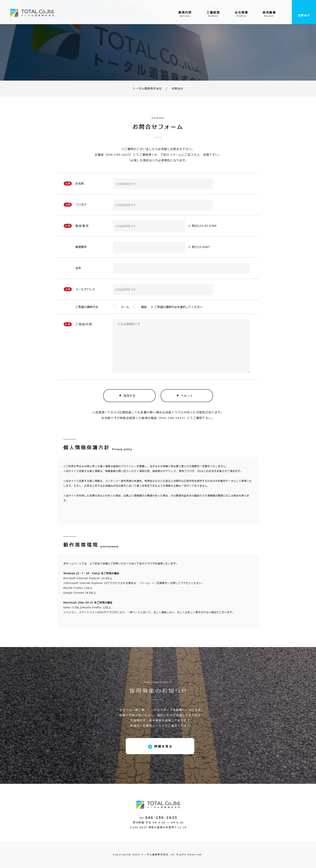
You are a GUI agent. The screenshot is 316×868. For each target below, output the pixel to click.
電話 (144, 307)
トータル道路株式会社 (147, 89)
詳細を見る (163, 747)
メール (126, 307)
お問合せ (304, 16)
